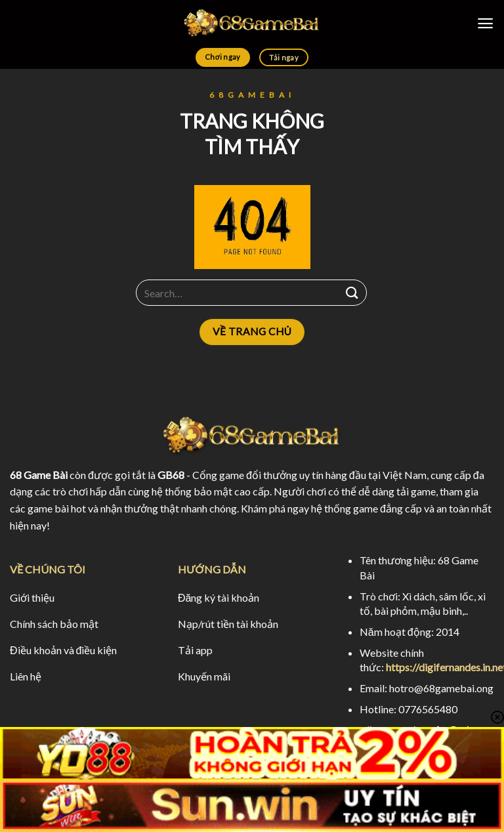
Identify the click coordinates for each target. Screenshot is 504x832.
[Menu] (485, 23)
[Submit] (352, 293)
